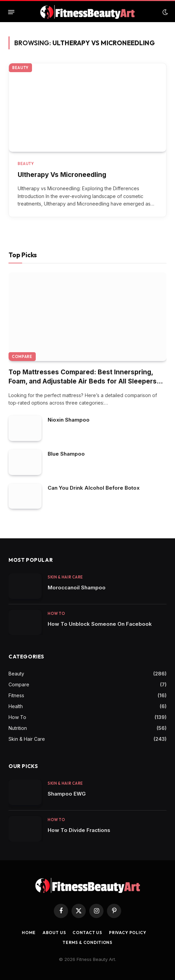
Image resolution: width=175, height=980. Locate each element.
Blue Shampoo (66, 454)
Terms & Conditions (87, 942)
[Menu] (11, 12)
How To (17, 717)
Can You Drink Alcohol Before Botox (94, 488)
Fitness (16, 695)
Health (16, 706)
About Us (54, 933)
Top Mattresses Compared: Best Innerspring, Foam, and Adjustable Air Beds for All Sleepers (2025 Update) (83, 381)
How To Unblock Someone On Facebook (100, 624)
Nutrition (18, 728)
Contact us (87, 933)
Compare (22, 357)
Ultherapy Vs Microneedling (62, 175)
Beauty (20, 68)
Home (29, 933)
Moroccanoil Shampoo (77, 587)
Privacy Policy (128, 933)
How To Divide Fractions (79, 830)
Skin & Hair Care (27, 739)
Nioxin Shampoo (69, 420)
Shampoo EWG (67, 794)
